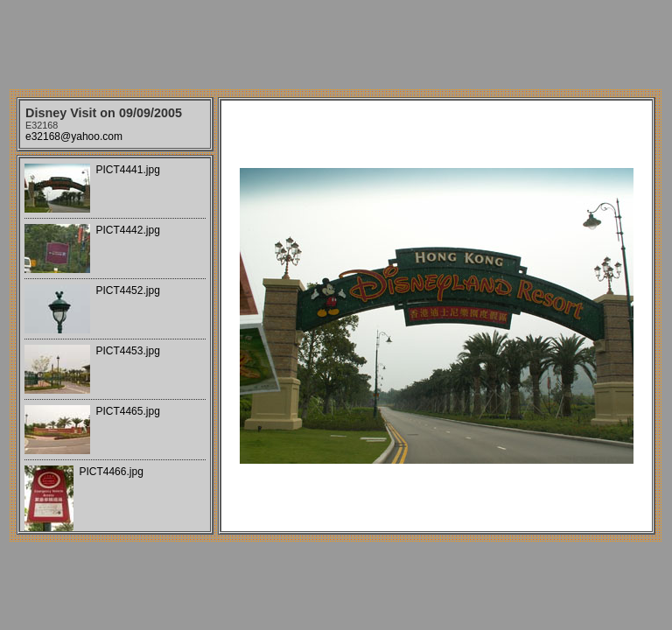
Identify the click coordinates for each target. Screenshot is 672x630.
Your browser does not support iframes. (115, 345)
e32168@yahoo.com (74, 136)
